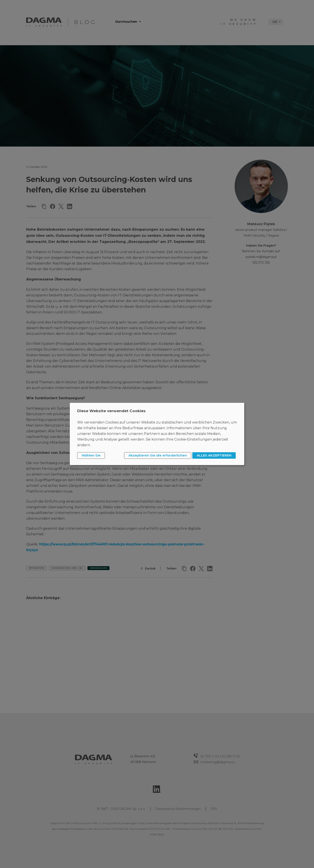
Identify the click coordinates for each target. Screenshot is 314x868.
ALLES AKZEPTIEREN (214, 455)
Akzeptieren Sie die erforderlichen (158, 455)
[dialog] (157, 434)
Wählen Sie (91, 455)
